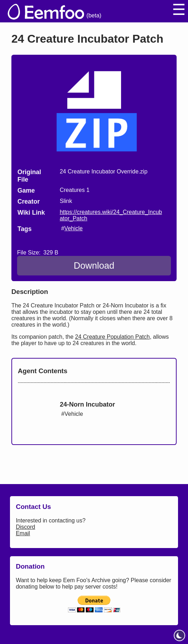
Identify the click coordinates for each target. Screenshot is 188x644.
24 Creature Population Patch (113, 337)
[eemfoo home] (45, 11)
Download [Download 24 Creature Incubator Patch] (94, 265)
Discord (25, 527)
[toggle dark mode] (179, 635)
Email (23, 533)
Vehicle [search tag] (74, 228)
